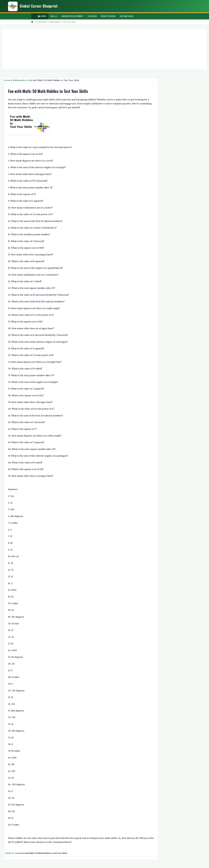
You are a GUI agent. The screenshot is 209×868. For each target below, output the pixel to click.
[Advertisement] (84, 49)
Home (42, 16)
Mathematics (19, 80)
